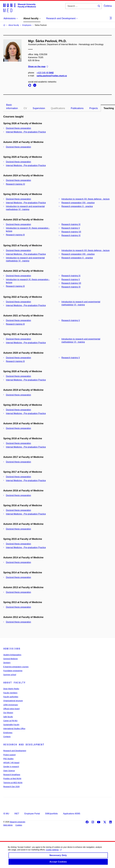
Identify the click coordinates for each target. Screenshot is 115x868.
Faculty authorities (11, 697)
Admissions (12, 649)
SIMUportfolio (51, 814)
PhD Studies (8, 759)
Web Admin (8, 825)
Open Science (9, 771)
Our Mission (8, 713)
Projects (94, 108)
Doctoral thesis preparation (18, 128)
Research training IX (71, 224)
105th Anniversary (11, 705)
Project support (9, 755)
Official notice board (11, 709)
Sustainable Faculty (11, 725)
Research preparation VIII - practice (78, 203)
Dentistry (7, 663)
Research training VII (71, 232)
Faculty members (10, 693)
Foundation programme (13, 671)
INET (17, 814)
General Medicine (11, 659)
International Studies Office (14, 729)
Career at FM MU (10, 721)
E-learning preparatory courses (16, 667)
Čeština (108, 6)
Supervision (39, 108)
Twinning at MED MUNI (13, 783)
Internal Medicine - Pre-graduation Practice (26, 132)
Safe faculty (8, 717)
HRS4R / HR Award (11, 763)
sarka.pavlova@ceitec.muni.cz (52, 76)
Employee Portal (32, 814)
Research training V (71, 228)
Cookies (19, 825)
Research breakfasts (12, 775)
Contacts (7, 737)
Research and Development (24, 745)
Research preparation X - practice (77, 206)
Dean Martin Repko (11, 689)
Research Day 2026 (11, 787)
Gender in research (11, 767)
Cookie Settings (54, 852)
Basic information (12, 107)
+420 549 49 (45, 73)
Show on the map (38, 67)
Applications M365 (72, 814)
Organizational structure (13, 701)
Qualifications (58, 108)
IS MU (6, 814)
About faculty (14, 683)
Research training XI (15, 184)
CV (25, 108)
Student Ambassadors (12, 655)
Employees (8, 733)
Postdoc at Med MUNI (12, 779)
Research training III (15, 235)
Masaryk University (17, 822)
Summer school (10, 675)
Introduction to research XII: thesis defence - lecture (85, 199)
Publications (77, 108)
